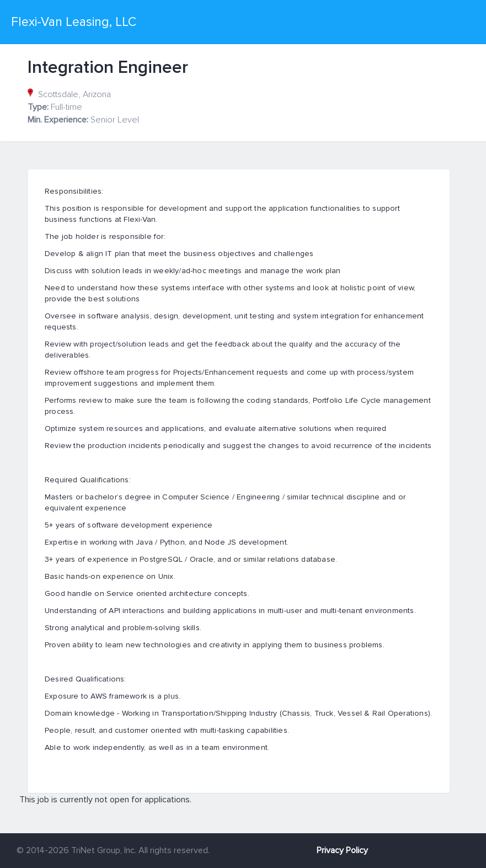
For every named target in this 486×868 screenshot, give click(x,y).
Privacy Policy (342, 850)
